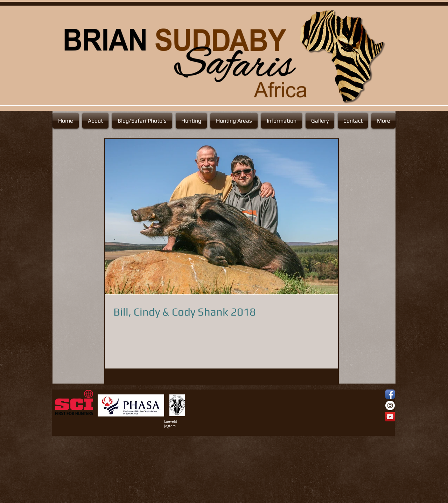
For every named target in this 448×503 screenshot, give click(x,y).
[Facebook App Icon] (390, 394)
